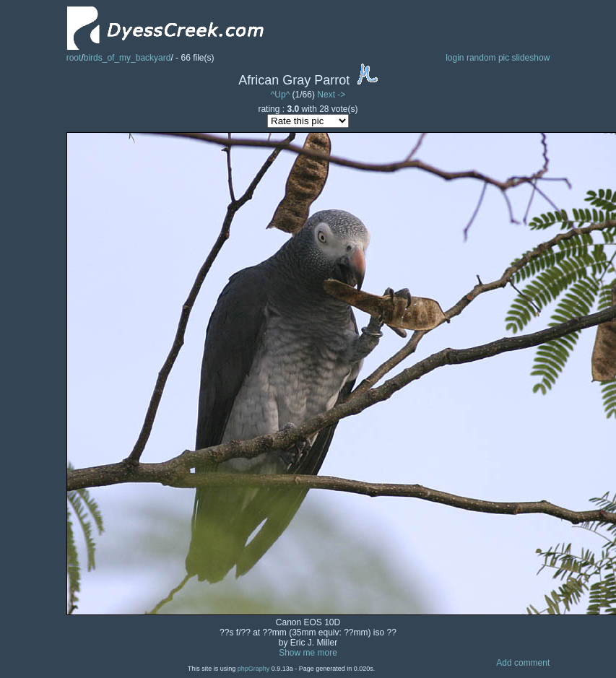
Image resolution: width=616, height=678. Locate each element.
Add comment (523, 663)
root (74, 58)
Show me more (308, 653)
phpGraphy (254, 669)
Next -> (331, 95)
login (455, 58)
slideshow (531, 58)
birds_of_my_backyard (127, 58)
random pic (488, 58)
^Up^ (281, 95)
